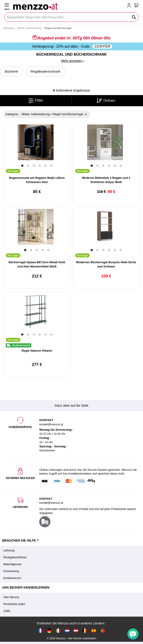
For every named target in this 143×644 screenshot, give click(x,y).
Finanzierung (11, 571)
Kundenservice (12, 578)
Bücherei (11, 71)
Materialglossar (12, 564)
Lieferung (9, 550)
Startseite (8, 28)
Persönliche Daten (14, 604)
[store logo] (69, 6)
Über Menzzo (11, 597)
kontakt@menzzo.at (51, 503)
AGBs (7, 611)
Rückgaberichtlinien (15, 557)
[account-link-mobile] (130, 6)
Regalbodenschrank (45, 71)
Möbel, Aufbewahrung (29, 28)
